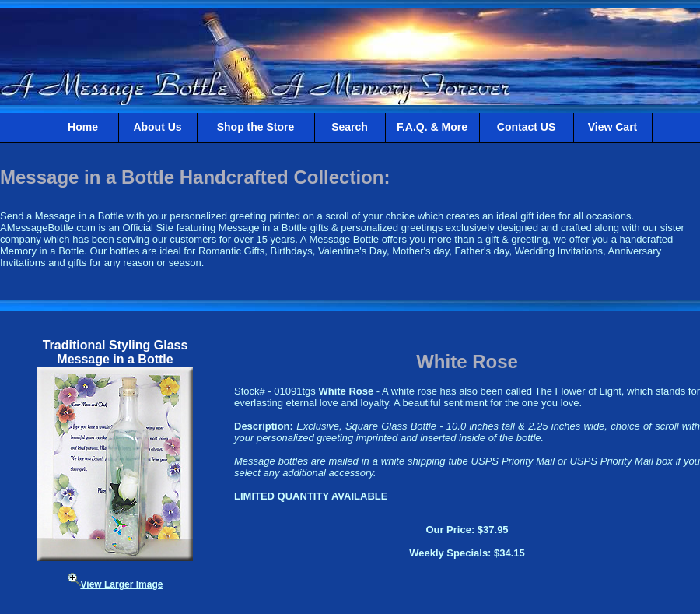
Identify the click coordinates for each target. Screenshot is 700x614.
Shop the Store (256, 127)
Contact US (526, 127)
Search (350, 127)
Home (83, 127)
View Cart (613, 127)
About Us (157, 127)
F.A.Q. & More (432, 127)
